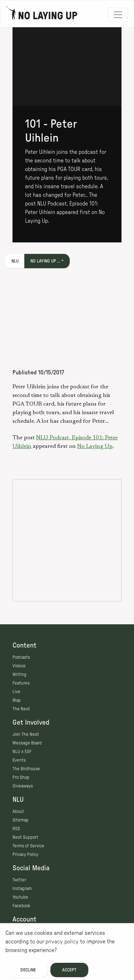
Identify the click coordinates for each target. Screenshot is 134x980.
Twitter (19, 880)
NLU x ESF (22, 752)
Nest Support (25, 837)
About (18, 811)
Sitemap (21, 820)
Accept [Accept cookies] (69, 970)
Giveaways (23, 786)
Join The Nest (26, 734)
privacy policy (62, 942)
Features (21, 683)
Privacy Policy (25, 854)
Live (16, 692)
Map (17, 700)
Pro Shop (21, 777)
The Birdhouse (26, 769)
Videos (19, 666)
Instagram (22, 889)
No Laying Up (95, 446)
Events (19, 760)
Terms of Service (28, 846)
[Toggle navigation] (118, 15)
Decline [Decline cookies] (28, 970)
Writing (19, 674)
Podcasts (21, 657)
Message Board (27, 743)
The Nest (21, 709)
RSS (16, 829)
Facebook (21, 906)
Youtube (20, 897)
